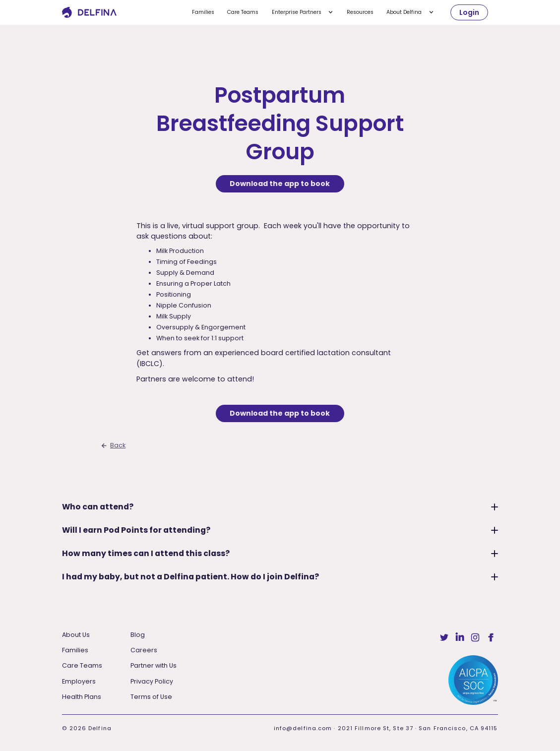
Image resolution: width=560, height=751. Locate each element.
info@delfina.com (303, 728)
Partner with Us (154, 665)
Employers (79, 681)
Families (203, 12)
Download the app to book (280, 184)
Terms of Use (151, 697)
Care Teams (243, 12)
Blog (138, 635)
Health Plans (82, 697)
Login (469, 12)
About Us (76, 635)
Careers (144, 650)
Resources (360, 12)
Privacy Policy (152, 681)
